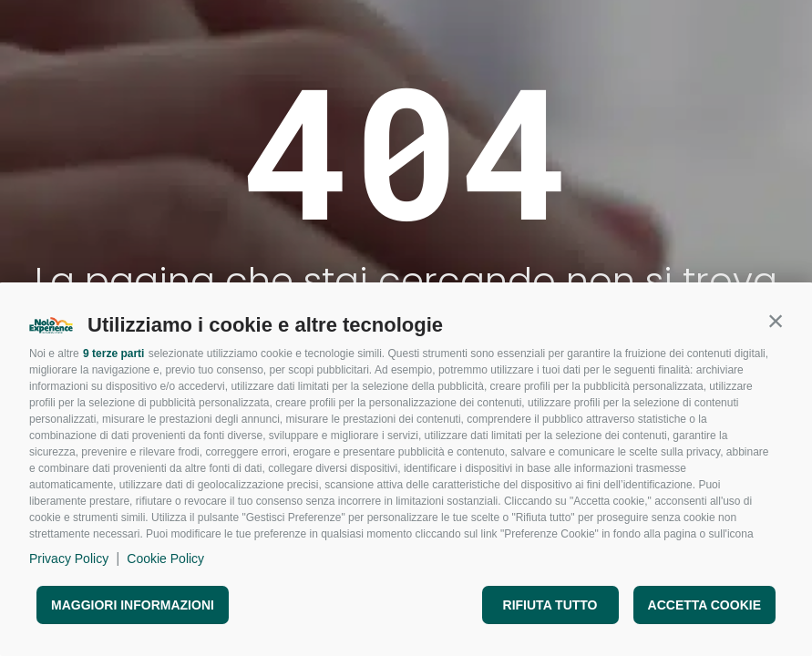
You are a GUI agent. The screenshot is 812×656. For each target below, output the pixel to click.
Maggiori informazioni (133, 605)
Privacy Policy (69, 559)
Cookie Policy (165, 559)
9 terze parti (113, 354)
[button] (776, 321)
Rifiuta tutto (550, 605)
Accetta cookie (704, 605)
